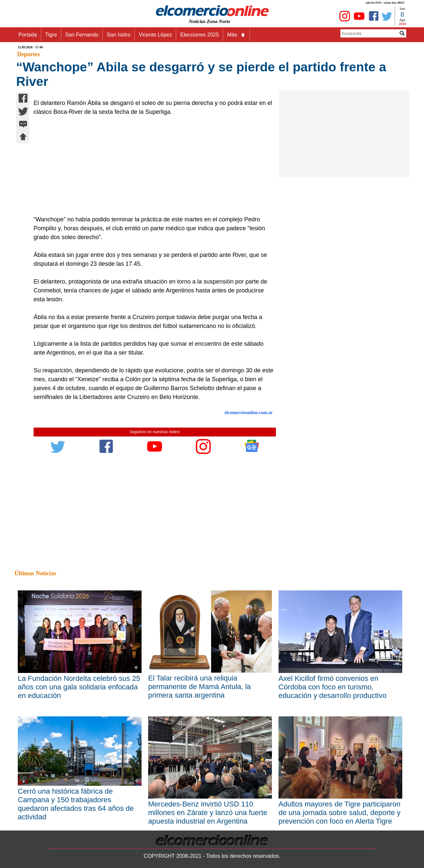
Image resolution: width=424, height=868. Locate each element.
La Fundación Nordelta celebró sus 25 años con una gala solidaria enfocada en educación (79, 687)
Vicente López (155, 35)
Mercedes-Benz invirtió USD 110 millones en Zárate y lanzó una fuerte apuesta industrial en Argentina (208, 813)
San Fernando (82, 35)
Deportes (28, 54)
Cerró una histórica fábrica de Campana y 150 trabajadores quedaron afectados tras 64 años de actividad (76, 804)
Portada (28, 35)
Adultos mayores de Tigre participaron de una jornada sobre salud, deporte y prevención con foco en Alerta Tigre (340, 813)
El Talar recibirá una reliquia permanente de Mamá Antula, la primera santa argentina (199, 687)
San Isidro (119, 35)
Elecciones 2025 (199, 35)
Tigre (51, 35)
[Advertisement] (151, 166)
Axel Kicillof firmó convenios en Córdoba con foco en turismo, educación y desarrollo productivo (332, 687)
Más (236, 35)
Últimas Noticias (35, 573)
